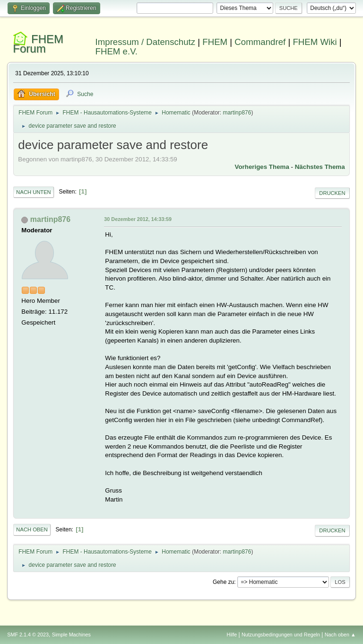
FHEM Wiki (315, 42)
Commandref (260, 42)
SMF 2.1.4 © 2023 (28, 635)
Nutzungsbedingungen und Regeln (281, 635)
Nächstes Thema (320, 167)
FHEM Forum (38, 44)
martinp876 (237, 113)
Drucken (332, 193)
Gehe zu (223, 582)
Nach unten (33, 192)
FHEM (215, 42)
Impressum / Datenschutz (146, 42)
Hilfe (232, 635)
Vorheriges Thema (262, 167)
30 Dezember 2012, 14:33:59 (138, 219)
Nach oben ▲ (340, 635)
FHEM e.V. (117, 51)
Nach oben (32, 529)
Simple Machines (71, 635)
